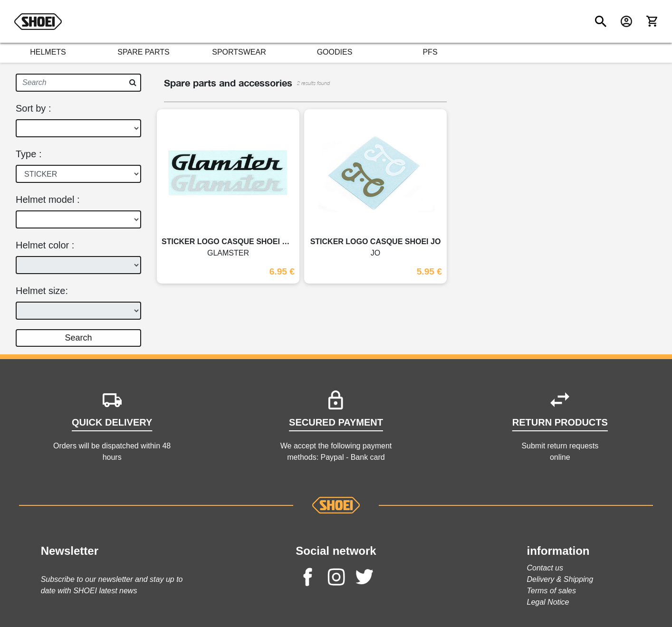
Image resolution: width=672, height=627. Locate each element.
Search (78, 338)
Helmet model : (48, 199)
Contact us (545, 568)
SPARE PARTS (143, 52)
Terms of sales (552, 591)
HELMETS (48, 52)
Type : (29, 154)
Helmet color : (45, 245)
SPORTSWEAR (239, 52)
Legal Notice (548, 602)
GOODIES (335, 52)
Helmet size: (42, 291)
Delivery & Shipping (560, 579)
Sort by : (33, 108)
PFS (430, 52)
